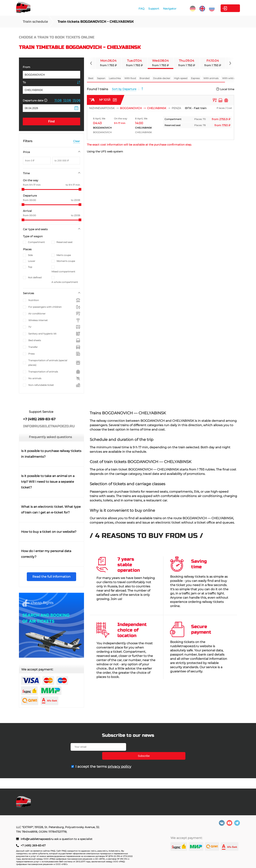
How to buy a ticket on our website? (49, 532)
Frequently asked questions (50, 437)
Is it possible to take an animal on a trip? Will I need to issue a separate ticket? (48, 482)
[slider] (23, 189)
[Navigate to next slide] (230, 63)
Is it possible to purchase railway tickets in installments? (51, 454)
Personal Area (222, 8)
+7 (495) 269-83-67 (33, 845)
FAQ (122, 9)
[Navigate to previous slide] (91, 63)
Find (51, 121)
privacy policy (119, 758)
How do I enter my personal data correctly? (46, 554)
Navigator (150, 9)
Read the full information (51, 577)
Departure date (35, 100)
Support (134, 9)
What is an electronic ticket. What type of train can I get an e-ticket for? (51, 510)
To (24, 82)
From (26, 67)
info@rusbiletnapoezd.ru (37, 839)
